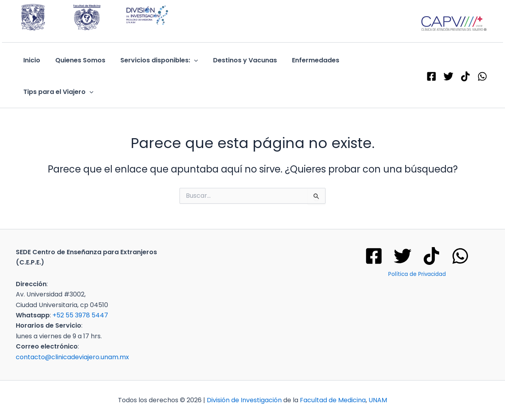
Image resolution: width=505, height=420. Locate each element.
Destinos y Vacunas (237, 60)
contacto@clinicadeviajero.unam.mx (72, 357)
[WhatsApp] (482, 76)
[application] (188, 60)
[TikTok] (465, 76)
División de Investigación (244, 400)
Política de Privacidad (417, 274)
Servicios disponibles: (153, 60)
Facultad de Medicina (333, 400)
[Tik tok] (431, 256)
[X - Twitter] (448, 76)
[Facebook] (431, 76)
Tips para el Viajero (57, 92)
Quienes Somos (77, 60)
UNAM (378, 400)
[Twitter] (403, 256)
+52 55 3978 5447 (80, 315)
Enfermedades (305, 60)
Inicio (31, 60)
